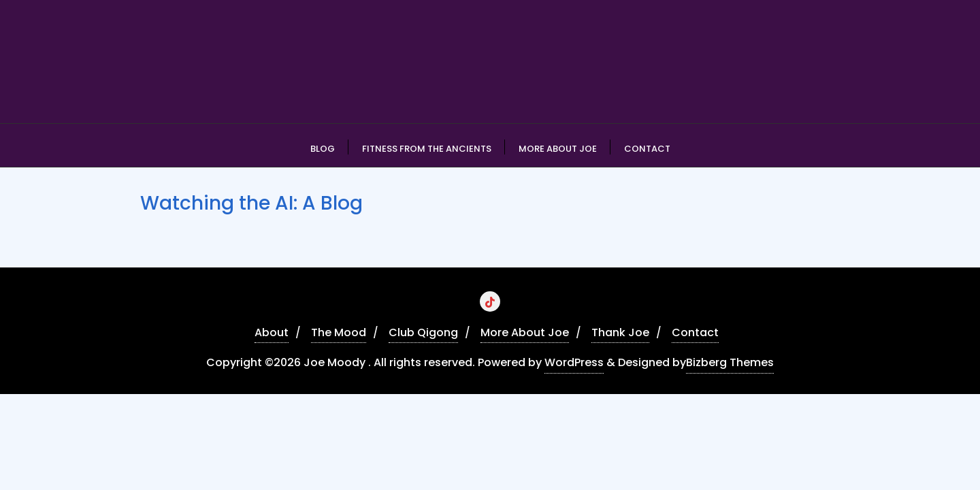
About (272, 332)
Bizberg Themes (730, 362)
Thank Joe (620, 332)
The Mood (339, 332)
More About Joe (525, 332)
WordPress (574, 362)
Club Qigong (423, 332)
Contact (695, 332)
